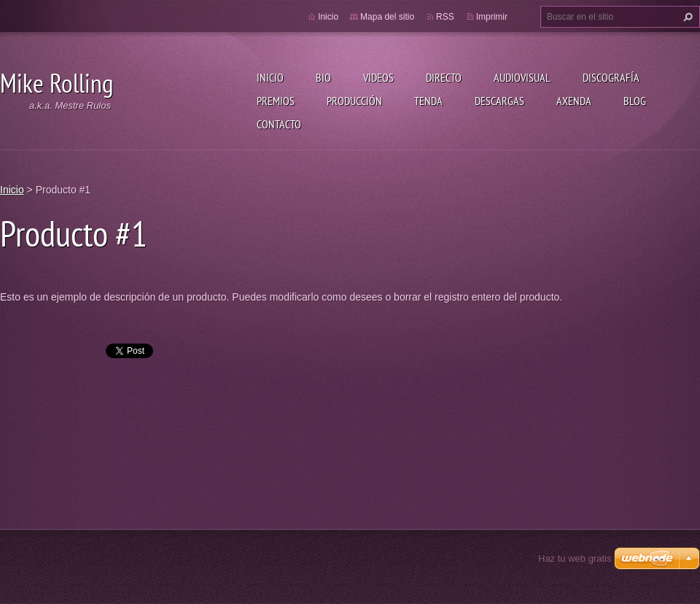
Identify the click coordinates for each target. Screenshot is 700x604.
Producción (354, 101)
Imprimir (492, 17)
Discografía (611, 77)
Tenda (428, 101)
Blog (635, 101)
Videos (378, 77)
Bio (323, 77)
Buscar (686, 17)
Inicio (270, 77)
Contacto (279, 124)
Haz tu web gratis (575, 558)
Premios (276, 101)
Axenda (574, 101)
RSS (445, 17)
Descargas (499, 101)
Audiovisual (522, 77)
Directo (444, 77)
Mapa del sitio (387, 17)
